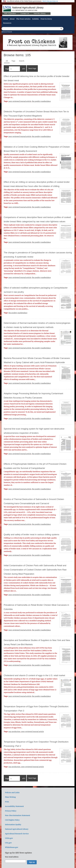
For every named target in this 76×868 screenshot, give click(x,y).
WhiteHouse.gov (12, 847)
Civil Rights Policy (12, 820)
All (7, 61)
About (12, 19)
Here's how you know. (49, 1)
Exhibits (36, 19)
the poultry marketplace (41, 101)
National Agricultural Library (28, 8)
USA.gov (8, 843)
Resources (7, 23)
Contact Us (25, 13)
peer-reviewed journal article (20, 101)
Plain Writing (10, 797)
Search (22, 61)
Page (13, 69)
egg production (14, 732)
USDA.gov (9, 838)
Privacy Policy (11, 811)
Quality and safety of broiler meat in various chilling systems (31, 535)
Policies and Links (12, 793)
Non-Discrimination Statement (18, 815)
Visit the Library (40, 13)
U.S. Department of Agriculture (25, 10)
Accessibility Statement (14, 806)
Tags (13, 61)
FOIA (7, 802)
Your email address (12, 857)
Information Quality (13, 825)
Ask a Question (10, 13)
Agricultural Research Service (17, 834)
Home (6, 19)
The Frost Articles (23, 19)
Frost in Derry (46, 19)
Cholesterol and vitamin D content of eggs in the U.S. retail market (34, 675)
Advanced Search (7, 32)
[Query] (32, 29)
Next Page (32, 68)
